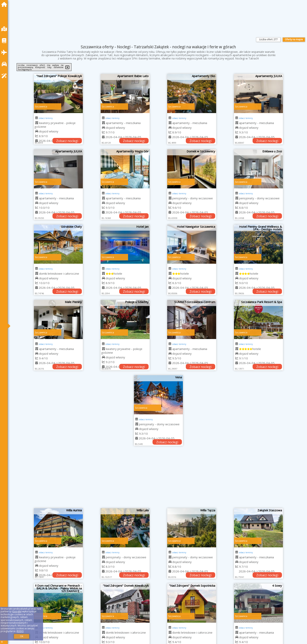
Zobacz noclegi (67, 141)
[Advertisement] (158, 479)
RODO (20, 631)
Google (17, 611)
